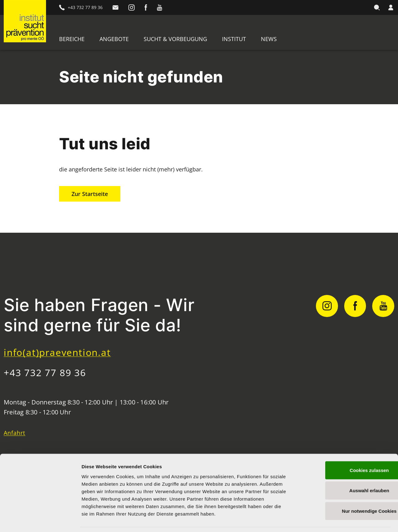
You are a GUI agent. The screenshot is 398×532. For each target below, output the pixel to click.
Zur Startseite (90, 194)
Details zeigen (331, 520)
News (269, 39)
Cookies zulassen (346, 450)
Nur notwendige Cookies (346, 491)
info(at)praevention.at (57, 352)
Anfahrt (15, 433)
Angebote (114, 39)
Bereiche (72, 39)
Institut (234, 39)
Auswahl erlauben (346, 471)
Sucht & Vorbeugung (175, 39)
